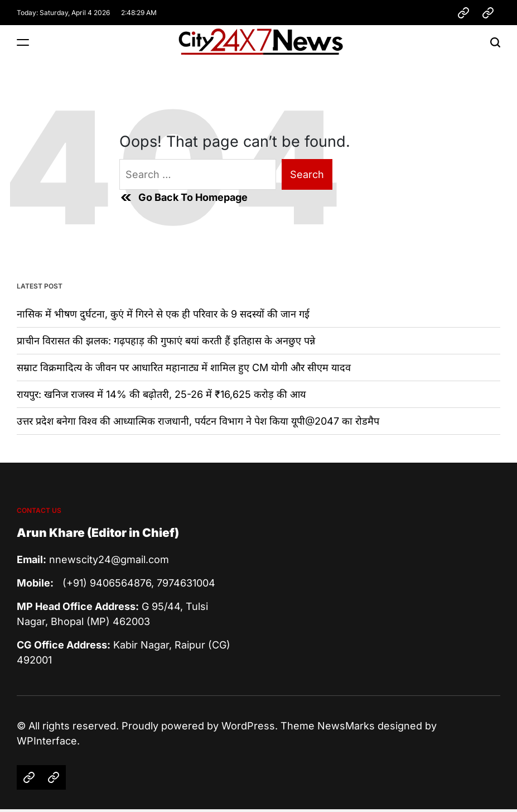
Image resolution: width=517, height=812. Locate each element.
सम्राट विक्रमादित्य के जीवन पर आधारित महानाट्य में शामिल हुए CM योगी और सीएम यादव (184, 367)
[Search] (495, 42)
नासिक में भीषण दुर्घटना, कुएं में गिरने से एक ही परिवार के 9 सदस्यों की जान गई (163, 314)
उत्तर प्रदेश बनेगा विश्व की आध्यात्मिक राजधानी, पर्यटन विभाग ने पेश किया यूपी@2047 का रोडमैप (198, 421)
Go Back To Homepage (183, 198)
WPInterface (47, 741)
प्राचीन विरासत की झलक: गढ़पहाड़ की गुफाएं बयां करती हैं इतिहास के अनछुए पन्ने (166, 341)
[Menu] (23, 42)
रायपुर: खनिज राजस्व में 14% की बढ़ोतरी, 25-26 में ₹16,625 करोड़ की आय (161, 394)
